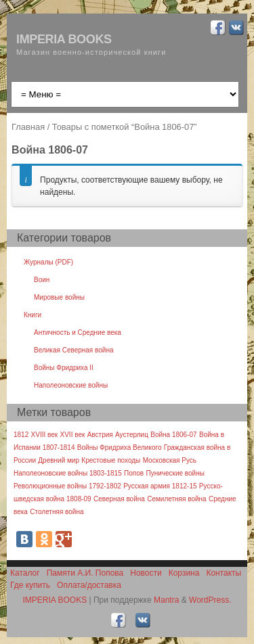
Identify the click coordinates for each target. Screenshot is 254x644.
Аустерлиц (132, 435)
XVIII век (45, 435)
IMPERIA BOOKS (64, 39)
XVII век (73, 435)
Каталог (25, 573)
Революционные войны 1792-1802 (67, 486)
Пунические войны (175, 473)
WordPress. (210, 600)
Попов (134, 473)
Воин (42, 280)
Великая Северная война (74, 350)
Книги (33, 315)
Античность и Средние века (78, 332)
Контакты (224, 573)
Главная (28, 127)
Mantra (166, 600)
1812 (21, 435)
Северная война (119, 499)
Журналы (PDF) (48, 262)
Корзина (184, 573)
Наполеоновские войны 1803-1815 (68, 473)
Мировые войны (59, 297)
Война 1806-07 (173, 435)
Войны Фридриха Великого (120, 447)
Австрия (100, 435)
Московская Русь (170, 460)
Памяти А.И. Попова (85, 573)
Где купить (30, 585)
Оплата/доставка (89, 585)
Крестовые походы (111, 460)
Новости (146, 573)
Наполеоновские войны (71, 385)
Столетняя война (57, 512)
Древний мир (59, 460)
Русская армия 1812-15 (160, 486)
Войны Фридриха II (64, 368)
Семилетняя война (176, 499)
